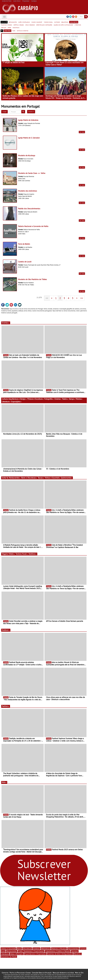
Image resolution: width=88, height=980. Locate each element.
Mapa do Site (79, 973)
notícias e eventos (23, 31)
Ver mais (82, 132)
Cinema (58, 399)
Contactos (5, 973)
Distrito (31, 112)
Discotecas (27, 949)
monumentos (74, 22)
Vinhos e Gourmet (52, 478)
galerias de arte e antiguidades (63, 25)
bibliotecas (65, 22)
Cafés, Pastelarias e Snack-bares (31, 951)
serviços (4, 27)
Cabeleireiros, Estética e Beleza (57, 951)
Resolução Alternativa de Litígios (63, 973)
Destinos (33, 554)
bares (9, 27)
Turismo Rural (22, 554)
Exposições (16, 402)
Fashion (6, 706)
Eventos (6, 323)
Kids (4, 782)
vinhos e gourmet (37, 22)
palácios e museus (7, 25)
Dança (72, 399)
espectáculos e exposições (44, 25)
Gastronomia (66, 478)
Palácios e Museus (59, 949)
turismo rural (48, 22)
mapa (14, 31)
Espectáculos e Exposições (35, 954)
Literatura (6, 402)
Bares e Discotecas (29, 478)
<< (47, 298)
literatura (78, 25)
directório (7, 31)
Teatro (65, 399)
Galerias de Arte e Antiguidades (60, 954)
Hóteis (12, 554)
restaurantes (13, 22)
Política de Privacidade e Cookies (20, 973)
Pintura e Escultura (35, 399)
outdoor (57, 22)
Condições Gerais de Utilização (42, 973)
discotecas (16, 27)
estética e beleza (19, 25)
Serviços (75, 951)
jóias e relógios (30, 25)
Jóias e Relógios (17, 954)
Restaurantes (15, 478)
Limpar (4, 112)
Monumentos (73, 949)
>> (82, 298)
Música (79, 399)
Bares (19, 949)
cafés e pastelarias (24, 22)
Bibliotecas (46, 949)
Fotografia (49, 399)
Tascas (41, 478)
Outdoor (6, 630)
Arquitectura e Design (18, 399)
